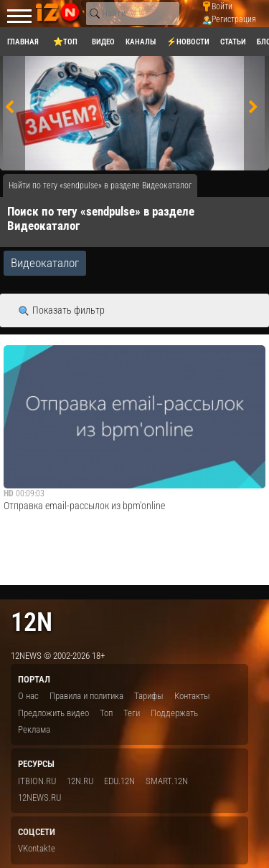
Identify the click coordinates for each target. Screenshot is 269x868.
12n (32, 622)
